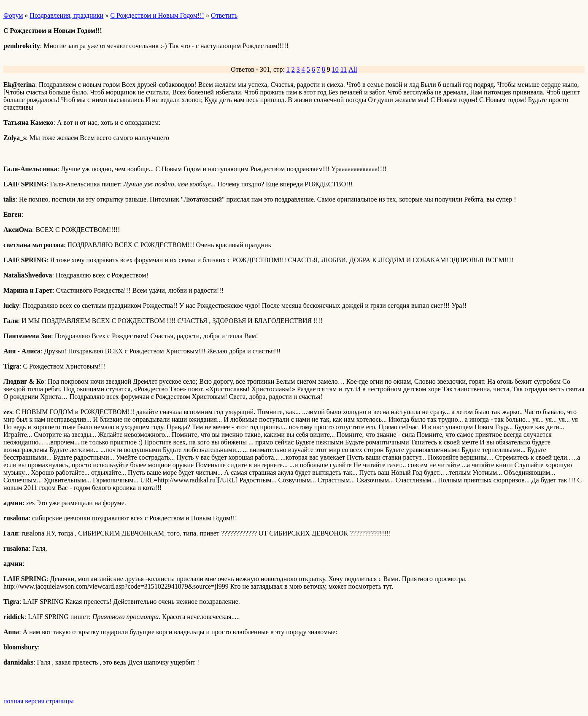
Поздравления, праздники (66, 15)
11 (344, 69)
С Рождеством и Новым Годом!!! (157, 15)
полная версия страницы (39, 701)
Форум (13, 15)
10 (335, 69)
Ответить (224, 15)
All (353, 69)
